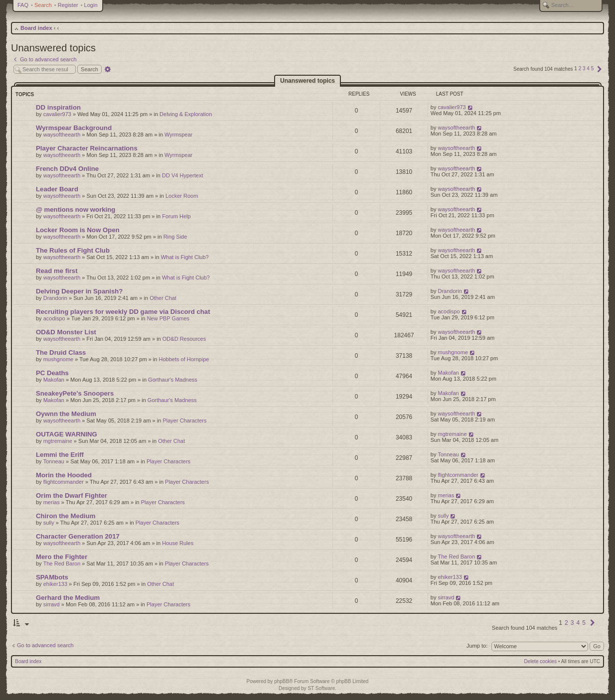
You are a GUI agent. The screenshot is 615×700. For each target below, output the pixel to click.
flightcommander (64, 482)
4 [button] (588, 69)
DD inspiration (58, 107)
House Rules (178, 543)
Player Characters (184, 420)
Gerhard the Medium (68, 598)
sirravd (52, 604)
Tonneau (54, 461)
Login (91, 5)
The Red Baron (62, 563)
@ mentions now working (76, 210)
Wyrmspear (178, 135)
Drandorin (55, 298)
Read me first (57, 271)
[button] (600, 69)
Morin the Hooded (64, 475)
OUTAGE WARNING (67, 434)
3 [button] (584, 69)
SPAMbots (52, 577)
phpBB (282, 681)
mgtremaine (58, 441)
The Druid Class (61, 352)
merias (52, 502)
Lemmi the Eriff (60, 455)
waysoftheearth (62, 135)
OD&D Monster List (66, 332)
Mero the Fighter (62, 557)
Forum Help (176, 216)
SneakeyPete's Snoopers (75, 393)
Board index (36, 28)
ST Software (321, 688)
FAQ (23, 5)
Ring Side (175, 237)
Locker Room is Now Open (78, 230)
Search (43, 5)
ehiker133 (55, 584)
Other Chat (163, 298)
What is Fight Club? (185, 257)
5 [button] (593, 69)
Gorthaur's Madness (173, 380)
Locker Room (182, 196)
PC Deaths (52, 373)
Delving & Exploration (186, 114)
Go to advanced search (45, 645)
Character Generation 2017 (78, 536)
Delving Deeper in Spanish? (79, 291)
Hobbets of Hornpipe (184, 359)
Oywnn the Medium (66, 414)
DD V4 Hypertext (183, 175)
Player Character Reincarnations (87, 148)
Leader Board (57, 189)
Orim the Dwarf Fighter (72, 495)
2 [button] (580, 69)
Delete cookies (541, 661)
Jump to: (477, 646)
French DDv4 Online (67, 169)
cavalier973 (57, 114)
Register (68, 5)
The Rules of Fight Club (73, 250)
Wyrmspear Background (74, 128)
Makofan (54, 380)
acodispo (54, 318)
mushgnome (59, 359)
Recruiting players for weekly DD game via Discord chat (123, 312)
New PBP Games (168, 318)
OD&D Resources (184, 339)
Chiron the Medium (66, 516)
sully (49, 523)
